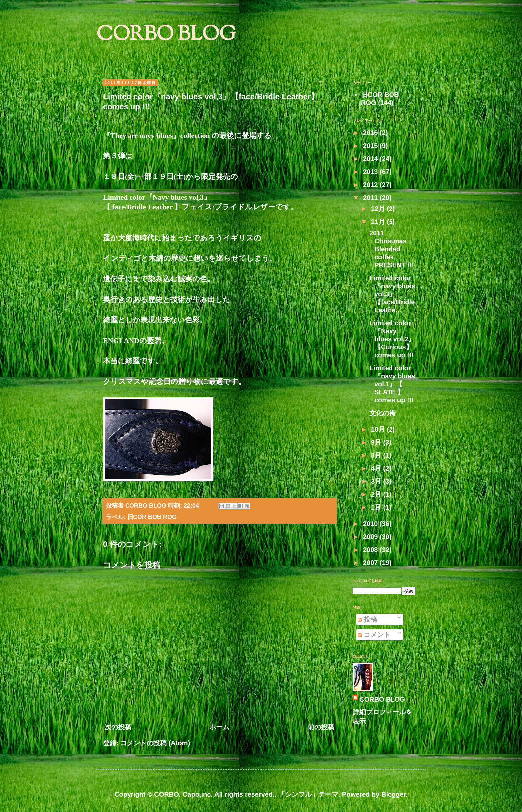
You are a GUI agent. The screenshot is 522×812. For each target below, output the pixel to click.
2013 (371, 172)
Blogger (393, 794)
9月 (377, 442)
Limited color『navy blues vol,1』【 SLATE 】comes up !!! (392, 384)
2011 (371, 198)
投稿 (367, 619)
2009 (371, 537)
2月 (377, 494)
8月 (377, 455)
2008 (371, 550)
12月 (379, 209)
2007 (371, 563)
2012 (371, 185)
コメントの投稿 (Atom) (155, 743)
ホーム (219, 727)
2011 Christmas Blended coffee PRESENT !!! (392, 249)
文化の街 (383, 413)
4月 (377, 468)
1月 (377, 507)
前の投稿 (321, 727)
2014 (371, 159)
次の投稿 (118, 727)
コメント (374, 635)
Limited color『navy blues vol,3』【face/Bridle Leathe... (392, 294)
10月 (379, 429)
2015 (371, 146)
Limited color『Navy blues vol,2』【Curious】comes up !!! (392, 339)
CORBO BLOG (166, 35)
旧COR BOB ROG (152, 517)
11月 (379, 222)
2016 (371, 133)
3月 (377, 481)
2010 (371, 524)
